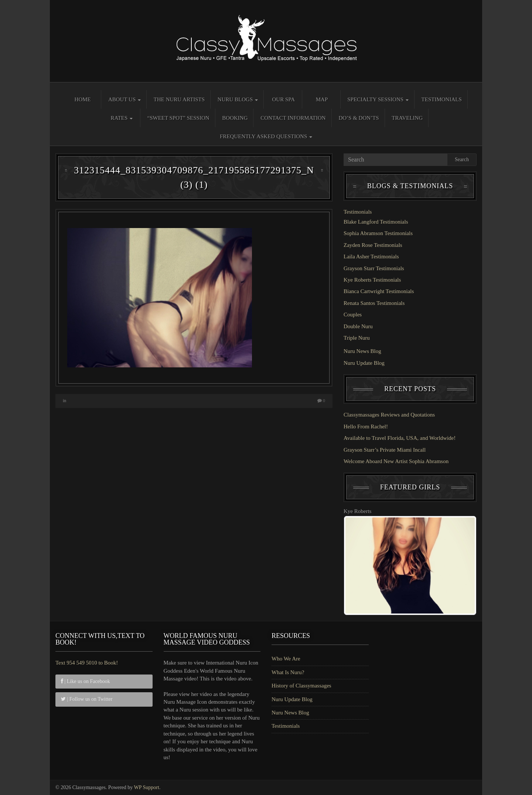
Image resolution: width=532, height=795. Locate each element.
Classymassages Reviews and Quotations (389, 415)
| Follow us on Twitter (87, 699)
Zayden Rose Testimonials (373, 245)
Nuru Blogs (238, 99)
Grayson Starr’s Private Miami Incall (385, 450)
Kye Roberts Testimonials (372, 280)
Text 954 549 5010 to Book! (87, 663)
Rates (122, 118)
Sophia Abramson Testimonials (378, 233)
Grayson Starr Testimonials (374, 268)
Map (322, 99)
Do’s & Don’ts (359, 118)
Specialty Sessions (378, 99)
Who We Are (286, 659)
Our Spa (283, 99)
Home (83, 99)
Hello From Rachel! (366, 427)
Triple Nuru (357, 338)
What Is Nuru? (288, 672)
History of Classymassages (301, 686)
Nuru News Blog (362, 351)
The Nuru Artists (179, 99)
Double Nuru (358, 326)
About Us (125, 99)
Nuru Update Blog (364, 363)
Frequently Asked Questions (266, 136)
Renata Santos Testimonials (374, 303)
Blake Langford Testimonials (376, 222)
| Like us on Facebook (86, 681)
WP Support (147, 787)
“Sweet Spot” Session (178, 118)
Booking (235, 118)
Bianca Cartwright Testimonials (379, 291)
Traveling (407, 118)
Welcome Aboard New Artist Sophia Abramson (396, 461)
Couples (353, 315)
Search (462, 159)
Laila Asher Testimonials (371, 256)
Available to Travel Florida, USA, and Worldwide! (400, 438)
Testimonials (442, 99)
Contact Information (293, 118)
